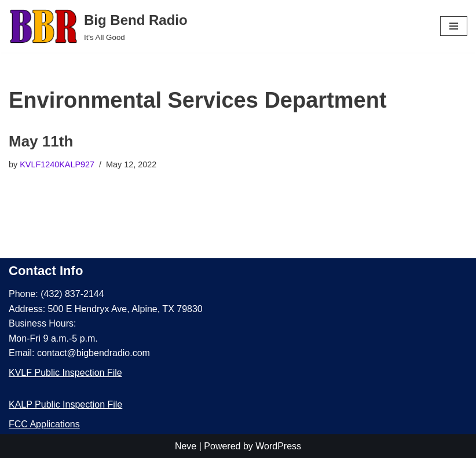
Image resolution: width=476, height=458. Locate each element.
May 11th (41, 141)
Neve (186, 446)
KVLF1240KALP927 (57, 164)
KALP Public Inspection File (65, 404)
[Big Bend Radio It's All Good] (98, 26)
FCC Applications (44, 424)
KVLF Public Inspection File (65, 373)
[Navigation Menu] (454, 26)
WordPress (278, 446)
